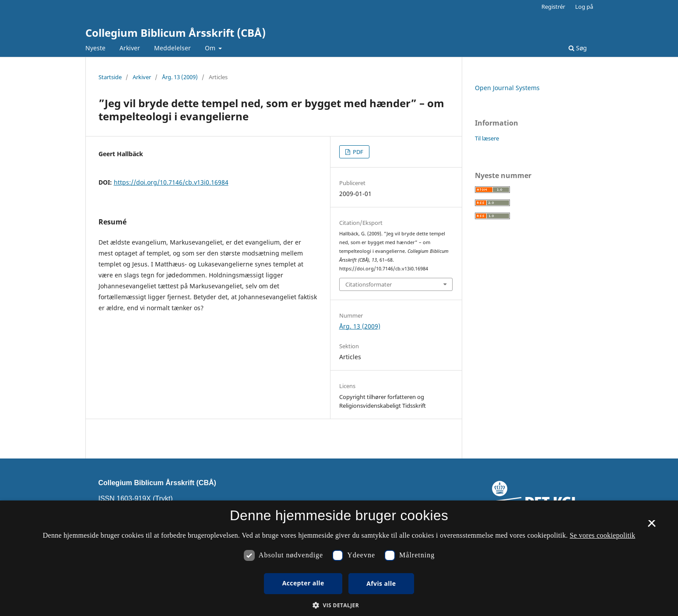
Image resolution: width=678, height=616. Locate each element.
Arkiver (130, 48)
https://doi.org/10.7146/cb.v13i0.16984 (171, 182)
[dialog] (339, 558)
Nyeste (95, 48)
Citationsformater (369, 284)
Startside (110, 77)
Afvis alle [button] (381, 583)
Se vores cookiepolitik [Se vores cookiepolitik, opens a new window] (603, 535)
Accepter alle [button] (303, 583)
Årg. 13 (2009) (180, 77)
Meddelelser (172, 48)
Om (211, 48)
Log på (584, 7)
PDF (357, 152)
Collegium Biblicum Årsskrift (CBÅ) (176, 33)
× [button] (652, 526)
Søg (578, 48)
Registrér (553, 7)
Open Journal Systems (507, 88)
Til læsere (487, 138)
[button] (339, 605)
